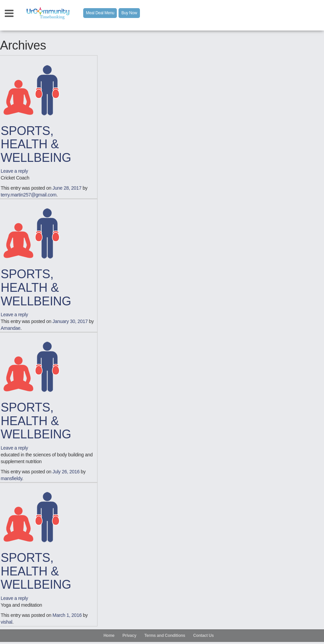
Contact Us (204, 636)
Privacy (130, 636)
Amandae (11, 328)
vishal (6, 622)
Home (109, 636)
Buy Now (129, 13)
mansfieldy (11, 478)
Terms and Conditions (165, 636)
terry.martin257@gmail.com (29, 195)
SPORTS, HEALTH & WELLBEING (36, 144)
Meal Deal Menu (100, 13)
